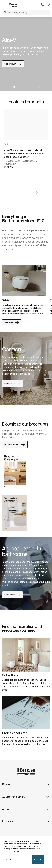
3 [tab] (24, 87)
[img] (24, 281)
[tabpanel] (26, 54)
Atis (6, 144)
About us (26, 809)
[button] (5, 13)
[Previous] (10, 87)
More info (8, 859)
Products (26, 784)
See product (13, 64)
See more (12, 322)
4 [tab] (27, 87)
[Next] (42, 87)
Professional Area (15, 733)
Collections (10, 675)
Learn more (12, 383)
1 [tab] (17, 87)
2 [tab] (21, 87)
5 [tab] (31, 87)
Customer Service (26, 797)
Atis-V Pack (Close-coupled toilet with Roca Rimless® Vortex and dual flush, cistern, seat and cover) (24, 154)
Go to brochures (15, 444)
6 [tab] (34, 87)
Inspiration (26, 821)
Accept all (38, 859)
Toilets (6, 300)
